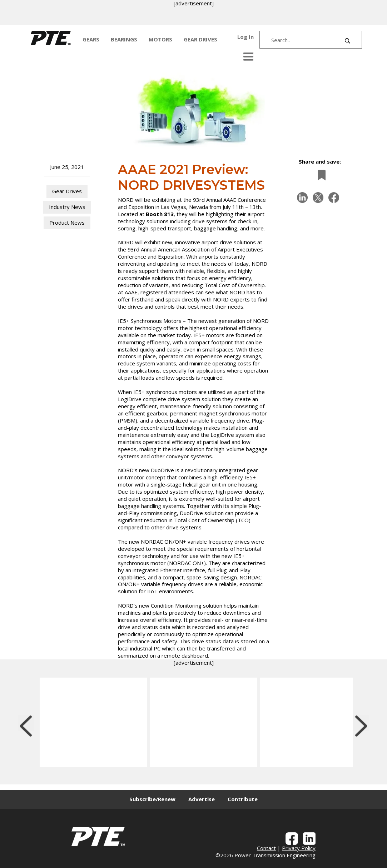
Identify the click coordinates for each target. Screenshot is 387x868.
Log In (245, 37)
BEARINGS (124, 39)
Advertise (202, 799)
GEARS (91, 39)
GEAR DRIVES (200, 39)
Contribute (243, 799)
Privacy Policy (299, 848)
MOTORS (160, 39)
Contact (266, 848)
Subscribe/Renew (152, 799)
